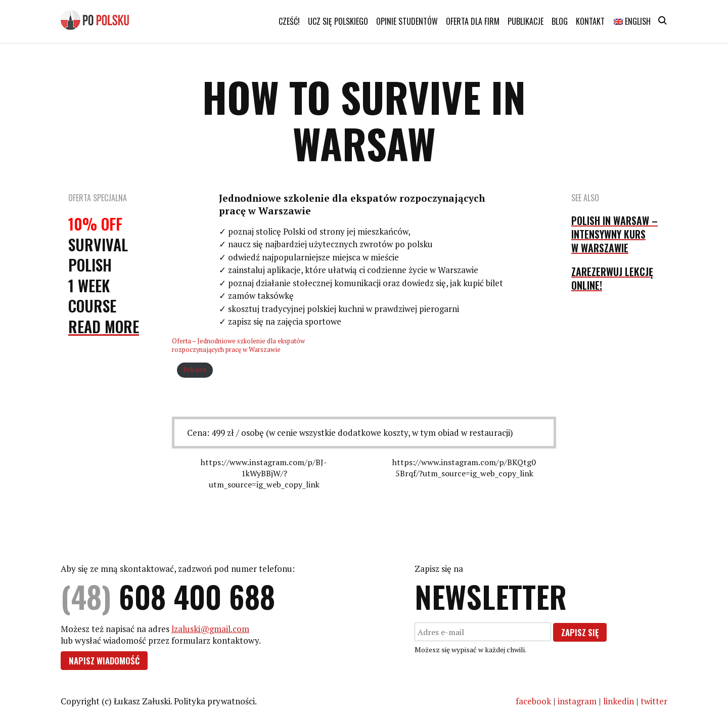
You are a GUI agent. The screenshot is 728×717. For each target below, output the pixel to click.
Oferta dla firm (473, 21)
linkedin (619, 701)
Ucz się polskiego (338, 21)
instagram (577, 701)
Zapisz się (580, 632)
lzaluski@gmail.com (210, 629)
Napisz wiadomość (104, 661)
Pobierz (195, 370)
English (632, 21)
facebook (533, 701)
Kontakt (590, 21)
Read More (104, 326)
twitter (654, 701)
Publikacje (526, 21)
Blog (560, 21)
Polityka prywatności (214, 701)
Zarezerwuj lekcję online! (612, 278)
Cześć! (289, 21)
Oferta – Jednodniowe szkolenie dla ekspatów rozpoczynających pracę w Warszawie (238, 345)
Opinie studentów (407, 21)
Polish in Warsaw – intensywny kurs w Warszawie (615, 234)
